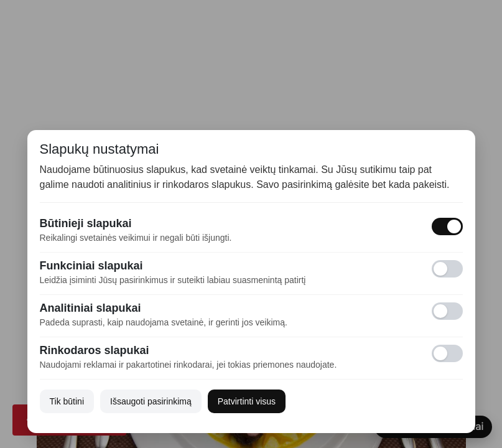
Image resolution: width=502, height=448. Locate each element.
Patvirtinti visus (247, 401)
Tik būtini (67, 401)
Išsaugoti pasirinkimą (151, 401)
